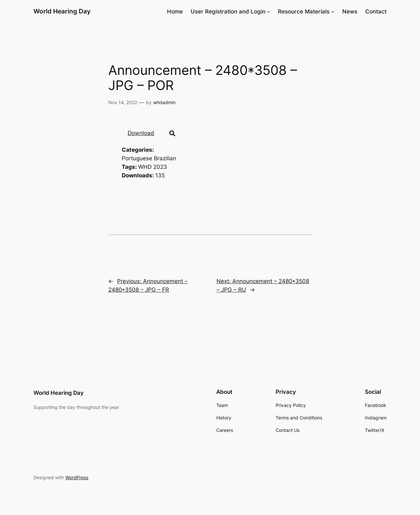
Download (141, 133)
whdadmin (164, 102)
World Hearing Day (62, 11)
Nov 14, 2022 (123, 102)
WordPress (77, 477)
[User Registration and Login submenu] (268, 11)
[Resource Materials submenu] (333, 11)
